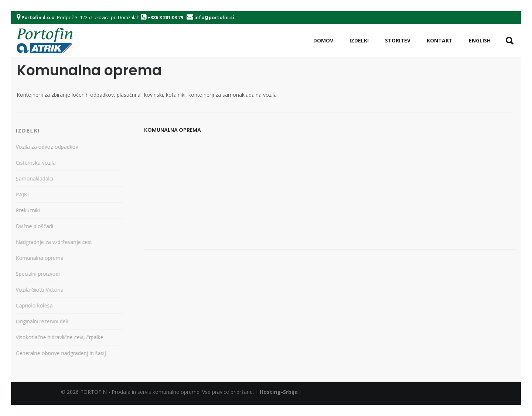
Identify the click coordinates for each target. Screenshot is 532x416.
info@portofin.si (214, 18)
